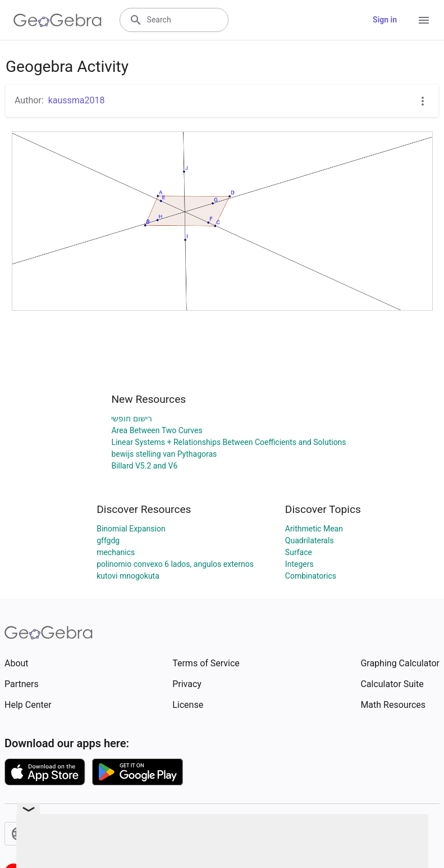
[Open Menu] (424, 20)
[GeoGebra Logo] (58, 20)
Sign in (385, 20)
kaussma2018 (77, 100)
